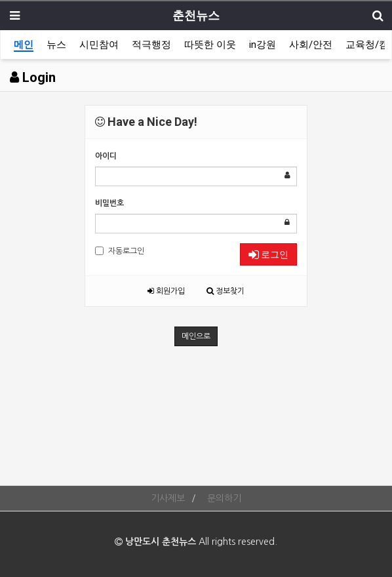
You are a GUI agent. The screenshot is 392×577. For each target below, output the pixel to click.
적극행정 (151, 45)
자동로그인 (120, 251)
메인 (24, 45)
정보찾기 (225, 291)
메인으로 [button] (196, 336)
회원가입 (166, 291)
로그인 (268, 254)
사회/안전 (311, 45)
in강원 (263, 45)
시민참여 (99, 45)
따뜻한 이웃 (210, 45)
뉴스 (56, 45)
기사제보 (168, 498)
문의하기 (224, 498)
